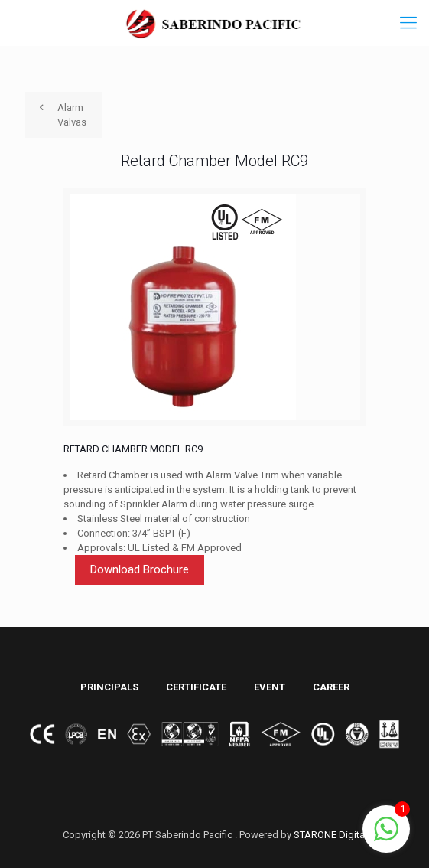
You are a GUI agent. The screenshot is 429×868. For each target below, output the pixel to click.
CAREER (331, 687)
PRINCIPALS (109, 687)
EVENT (270, 687)
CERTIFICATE (196, 687)
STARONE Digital (330, 835)
